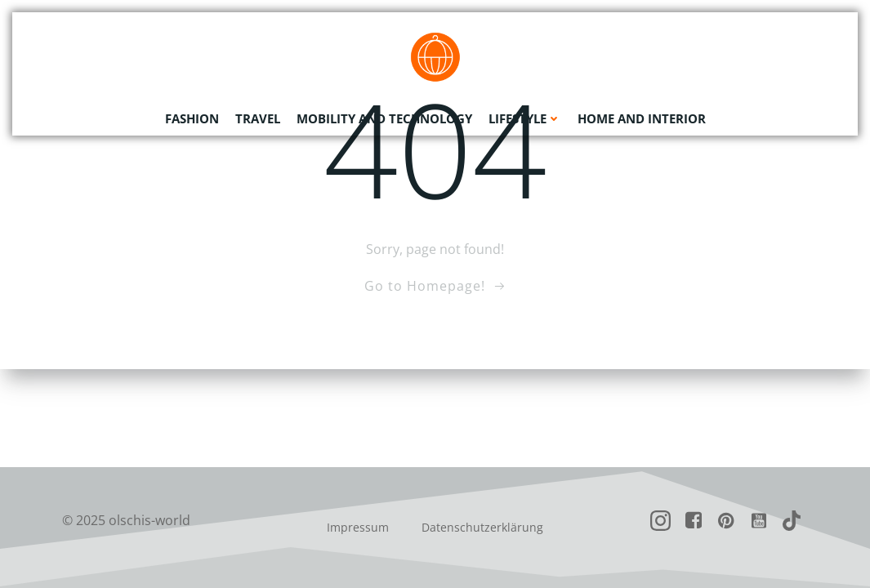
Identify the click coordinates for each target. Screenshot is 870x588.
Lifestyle (525, 118)
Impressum (358, 527)
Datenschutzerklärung (482, 527)
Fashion (192, 118)
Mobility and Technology (384, 118)
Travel (258, 118)
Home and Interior (642, 118)
